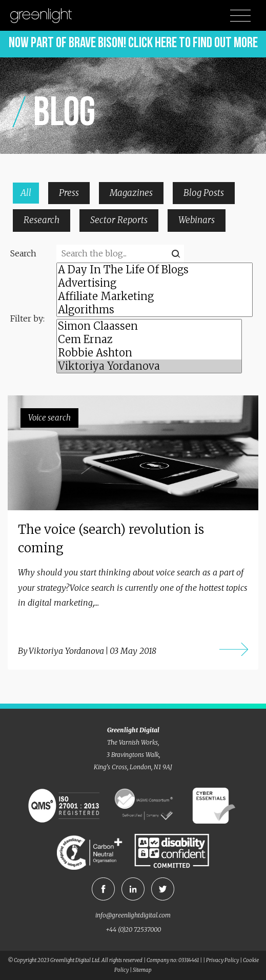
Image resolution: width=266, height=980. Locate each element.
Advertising (155, 283)
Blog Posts (204, 193)
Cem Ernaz (149, 339)
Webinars (197, 220)
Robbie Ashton (149, 353)
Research (42, 220)
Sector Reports (119, 220)
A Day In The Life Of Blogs (155, 270)
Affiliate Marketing (155, 296)
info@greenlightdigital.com (133, 915)
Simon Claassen (149, 326)
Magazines (131, 193)
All (26, 193)
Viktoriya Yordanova (149, 366)
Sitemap (142, 970)
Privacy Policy (222, 960)
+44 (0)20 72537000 (133, 929)
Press (69, 193)
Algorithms (155, 310)
